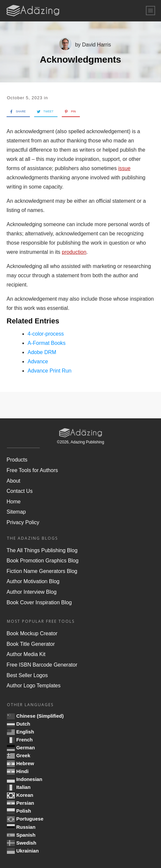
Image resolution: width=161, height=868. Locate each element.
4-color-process (46, 334)
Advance (38, 361)
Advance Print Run (49, 371)
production (74, 252)
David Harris (97, 45)
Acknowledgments (80, 60)
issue (124, 168)
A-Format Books (47, 343)
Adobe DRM (42, 352)
